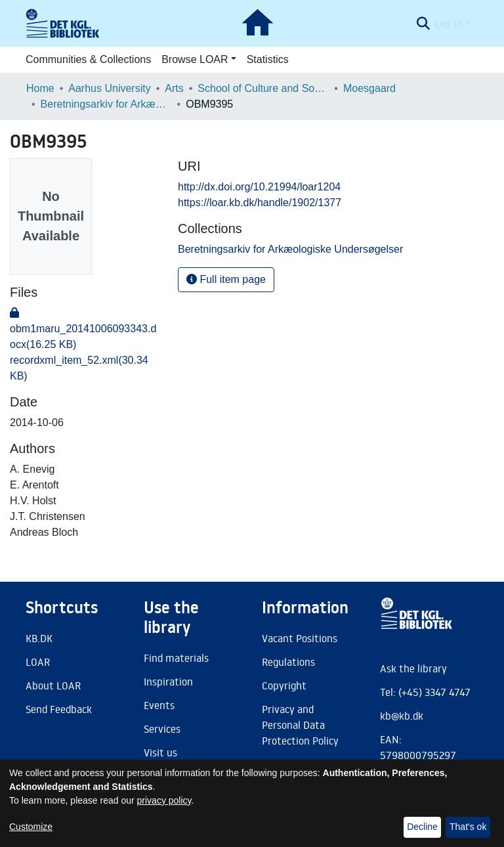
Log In (449, 24)
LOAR (38, 662)
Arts (174, 88)
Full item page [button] (226, 279)
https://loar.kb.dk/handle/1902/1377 (260, 203)
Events (159, 705)
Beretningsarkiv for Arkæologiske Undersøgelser (106, 104)
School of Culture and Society (263, 88)
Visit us (160, 752)
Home (40, 88)
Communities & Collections (88, 59)
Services (162, 729)
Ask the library (413, 668)
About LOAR (53, 685)
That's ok (468, 827)
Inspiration (168, 682)
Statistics (268, 59)
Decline (422, 827)
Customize (31, 827)
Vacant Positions (300, 638)
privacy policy (164, 800)
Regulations (288, 662)
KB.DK (39, 638)
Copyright (284, 685)
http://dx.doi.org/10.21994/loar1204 (259, 187)
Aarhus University (109, 88)
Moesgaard (369, 88)
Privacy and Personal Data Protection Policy (300, 725)
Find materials (176, 658)
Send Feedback (59, 709)
